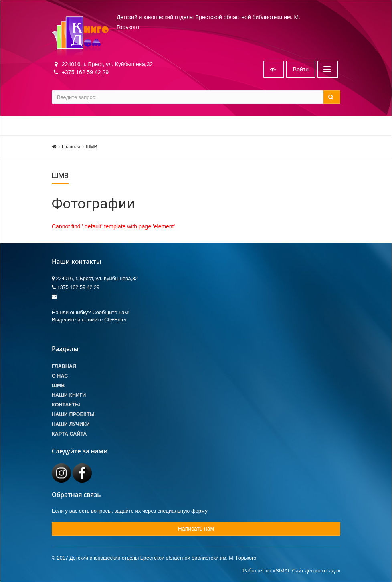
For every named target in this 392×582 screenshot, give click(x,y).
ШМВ (92, 147)
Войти (301, 69)
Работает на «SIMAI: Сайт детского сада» (291, 571)
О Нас (60, 376)
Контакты (66, 405)
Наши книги (69, 395)
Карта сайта (69, 434)
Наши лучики (71, 424)
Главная (71, 147)
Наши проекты (73, 414)
